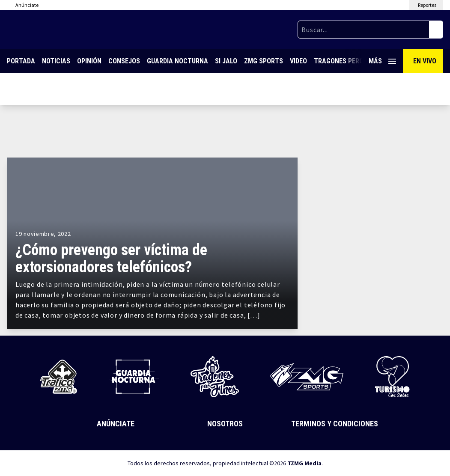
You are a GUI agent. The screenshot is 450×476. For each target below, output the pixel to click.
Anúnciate (116, 424)
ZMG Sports (264, 61)
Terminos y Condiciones (335, 424)
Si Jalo (226, 61)
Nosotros (225, 424)
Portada (21, 61)
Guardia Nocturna (177, 61)
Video (298, 61)
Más (382, 61)
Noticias (56, 61)
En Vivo (425, 61)
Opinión (89, 61)
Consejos (124, 61)
